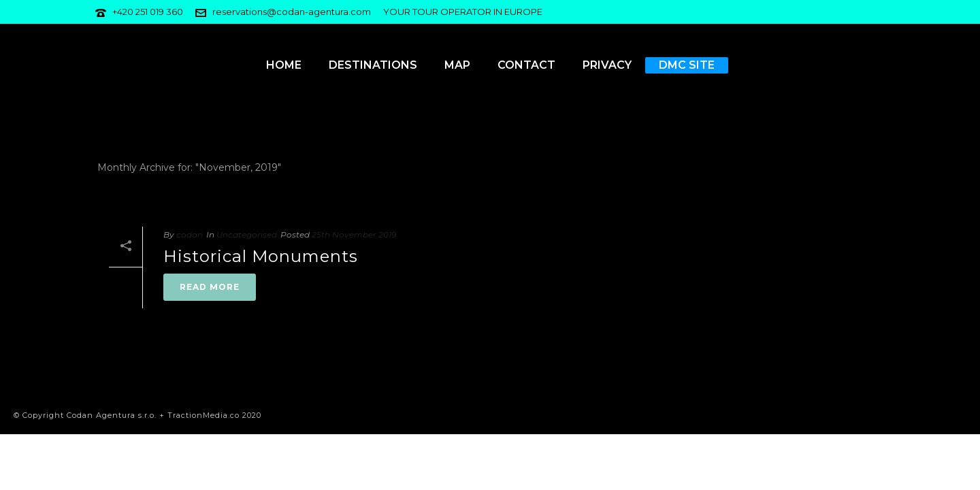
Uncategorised (247, 234)
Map (457, 65)
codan (190, 234)
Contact (526, 65)
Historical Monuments (261, 256)
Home (284, 65)
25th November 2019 (354, 234)
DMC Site (687, 65)
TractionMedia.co (203, 415)
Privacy (607, 65)
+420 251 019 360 (148, 12)
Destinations (373, 65)
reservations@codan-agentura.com (292, 12)
